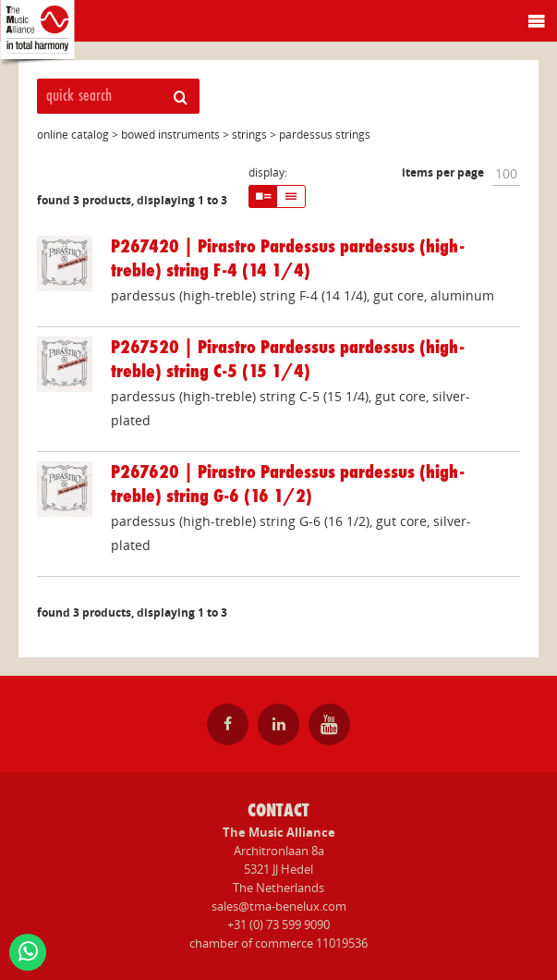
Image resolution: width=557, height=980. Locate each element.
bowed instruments (170, 135)
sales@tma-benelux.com (279, 906)
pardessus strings (325, 135)
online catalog (73, 135)
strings (249, 135)
